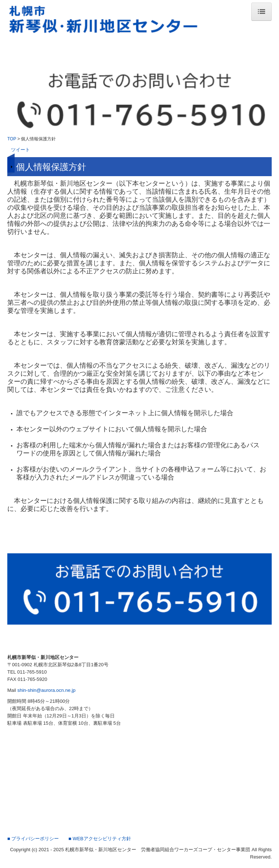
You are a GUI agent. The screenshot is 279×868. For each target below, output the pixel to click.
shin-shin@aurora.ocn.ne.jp (46, 690)
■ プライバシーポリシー (33, 839)
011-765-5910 (32, 672)
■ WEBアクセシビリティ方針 (100, 839)
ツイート (20, 150)
